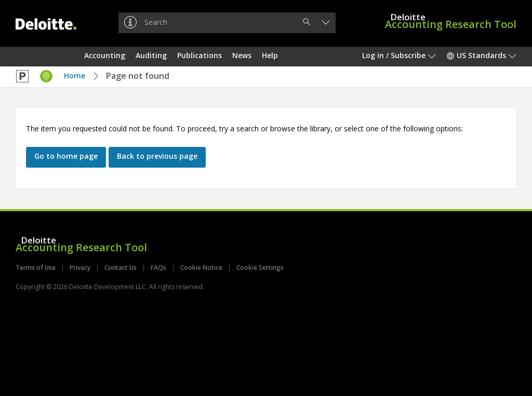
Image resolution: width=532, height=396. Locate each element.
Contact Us (121, 268)
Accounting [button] (105, 55)
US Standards (481, 55)
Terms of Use (36, 268)
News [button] (242, 55)
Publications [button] (199, 55)
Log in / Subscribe (399, 55)
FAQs (158, 268)
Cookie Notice (201, 268)
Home (75, 76)
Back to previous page (157, 156)
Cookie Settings (260, 268)
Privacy (80, 268)
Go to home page (66, 156)
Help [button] (270, 55)
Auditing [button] (151, 55)
